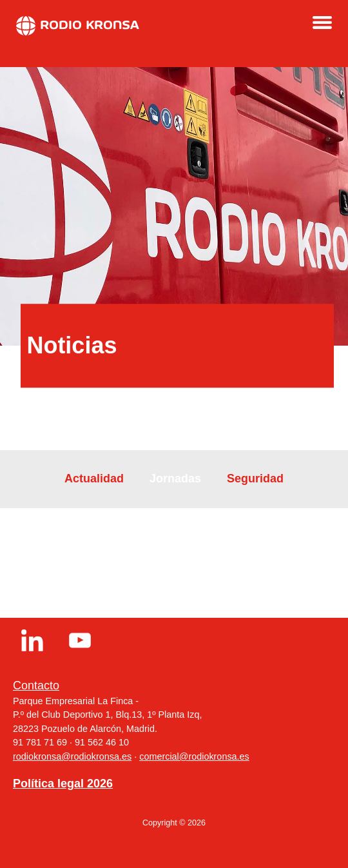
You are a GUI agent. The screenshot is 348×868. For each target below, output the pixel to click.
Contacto (36, 686)
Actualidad (94, 478)
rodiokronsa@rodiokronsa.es (72, 756)
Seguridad (255, 478)
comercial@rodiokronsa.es (194, 756)
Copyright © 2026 (174, 823)
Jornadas (175, 478)
